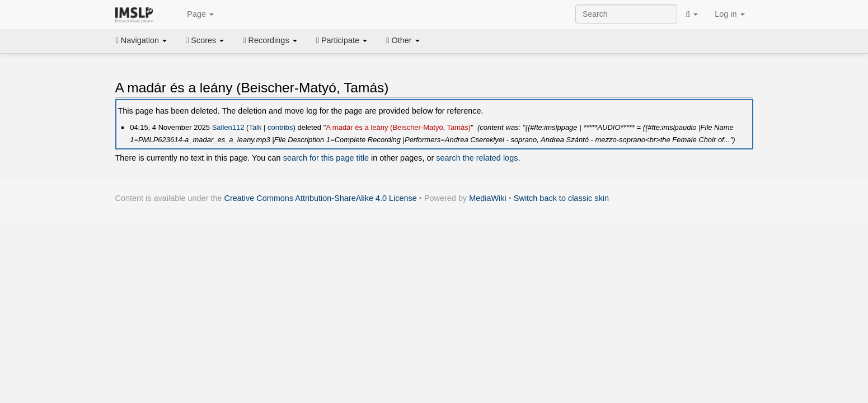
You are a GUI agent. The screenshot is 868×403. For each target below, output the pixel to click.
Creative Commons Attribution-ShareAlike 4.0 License (321, 198)
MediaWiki (488, 198)
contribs (280, 127)
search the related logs (477, 158)
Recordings (270, 40)
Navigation (142, 40)
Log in (729, 14)
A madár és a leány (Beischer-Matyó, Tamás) (398, 127)
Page (194, 15)
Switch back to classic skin (561, 198)
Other (403, 40)
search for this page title (326, 158)
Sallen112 (228, 127)
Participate (342, 40)
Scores (205, 40)
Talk (255, 127)
